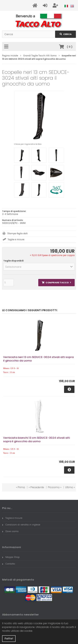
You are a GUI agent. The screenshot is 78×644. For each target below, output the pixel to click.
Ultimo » (70, 487)
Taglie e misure (16, 240)
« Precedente (36, 487)
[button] (39, 267)
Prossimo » (55, 487)
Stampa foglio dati (17, 233)
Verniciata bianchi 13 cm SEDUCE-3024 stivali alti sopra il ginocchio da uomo (37, 440)
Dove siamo (10, 531)
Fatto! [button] (9, 638)
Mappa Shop (11, 557)
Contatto (9, 564)
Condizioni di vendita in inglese (21, 525)
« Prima (20, 487)
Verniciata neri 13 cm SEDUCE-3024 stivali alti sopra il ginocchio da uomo (38, 359)
